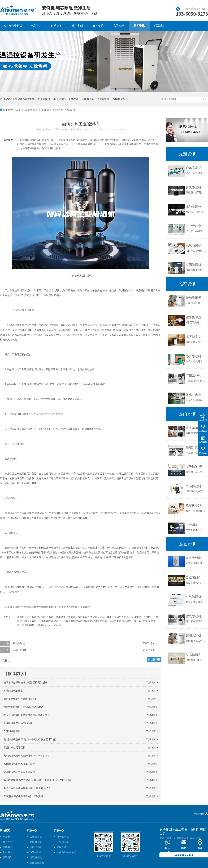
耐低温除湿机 (37, 863)
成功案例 (77, 26)
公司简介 (7, 852)
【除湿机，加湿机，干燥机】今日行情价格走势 (196, 525)
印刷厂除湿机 (20, 650)
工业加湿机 (59, 99)
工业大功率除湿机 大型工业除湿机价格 (196, 226)
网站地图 (199, 814)
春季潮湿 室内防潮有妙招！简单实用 (23, 796)
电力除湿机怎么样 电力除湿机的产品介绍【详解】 (31, 739)
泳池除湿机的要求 (13, 691)
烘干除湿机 (44, 99)
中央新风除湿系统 (25, 99)
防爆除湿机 (103, 99)
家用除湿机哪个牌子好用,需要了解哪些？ (196, 265)
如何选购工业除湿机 (64, 110)
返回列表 (154, 660)
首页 (18, 110)
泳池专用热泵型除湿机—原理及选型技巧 (196, 207)
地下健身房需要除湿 (196, 337)
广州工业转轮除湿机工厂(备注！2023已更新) (196, 376)
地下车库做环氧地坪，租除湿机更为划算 (25, 682)
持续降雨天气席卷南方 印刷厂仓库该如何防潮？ (196, 298)
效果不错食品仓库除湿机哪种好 (20, 699)
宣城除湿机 (19, 643)
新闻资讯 (139, 26)
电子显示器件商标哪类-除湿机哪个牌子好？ (27, 788)
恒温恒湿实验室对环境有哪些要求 (196, 655)
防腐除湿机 (88, 99)
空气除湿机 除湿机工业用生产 (196, 616)
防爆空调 (74, 99)
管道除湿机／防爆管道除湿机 (19, 772)
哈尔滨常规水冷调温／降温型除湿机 (196, 168)
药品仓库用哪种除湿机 (196, 395)
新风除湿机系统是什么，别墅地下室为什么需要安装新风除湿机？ (196, 187)
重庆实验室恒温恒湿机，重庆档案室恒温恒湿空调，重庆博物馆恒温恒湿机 (196, 428)
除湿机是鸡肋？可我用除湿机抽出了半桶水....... (196, 506)
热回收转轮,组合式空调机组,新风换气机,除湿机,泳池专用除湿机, (38, 780)
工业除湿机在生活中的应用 (18, 723)
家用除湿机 (36, 847)
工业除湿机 (36, 837)
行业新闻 (44, 110)
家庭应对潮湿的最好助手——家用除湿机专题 (196, 558)
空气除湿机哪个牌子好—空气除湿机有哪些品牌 (196, 597)
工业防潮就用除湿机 (14, 748)
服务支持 (98, 26)
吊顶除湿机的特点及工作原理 (19, 764)
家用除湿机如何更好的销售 (196, 636)
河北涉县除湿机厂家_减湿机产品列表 (24, 707)
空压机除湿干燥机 (196, 317)
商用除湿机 (36, 842)
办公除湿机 (193, 356)
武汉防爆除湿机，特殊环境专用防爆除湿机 (196, 245)
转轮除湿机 (36, 852)
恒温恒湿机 (36, 857)
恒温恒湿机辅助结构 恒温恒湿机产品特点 (196, 486)
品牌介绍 (119, 26)
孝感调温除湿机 (12, 731)
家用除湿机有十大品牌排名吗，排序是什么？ (28, 756)
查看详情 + (148, 643)
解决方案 (57, 26)
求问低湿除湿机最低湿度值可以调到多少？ (27, 715)
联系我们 (160, 26)
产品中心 (36, 26)
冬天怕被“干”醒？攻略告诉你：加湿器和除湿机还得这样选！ (196, 467)
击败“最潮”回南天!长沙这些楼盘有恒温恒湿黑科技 (196, 577)
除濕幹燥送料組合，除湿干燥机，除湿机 (196, 447)
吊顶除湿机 (119, 99)
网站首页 (5, 830)
